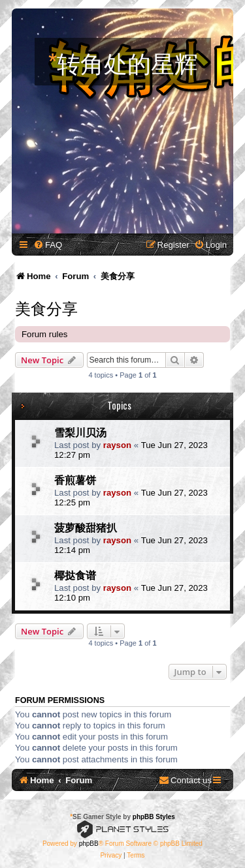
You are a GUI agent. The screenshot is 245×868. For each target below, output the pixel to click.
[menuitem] (48, 245)
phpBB (89, 844)
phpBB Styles (154, 817)
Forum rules (44, 334)
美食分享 (46, 307)
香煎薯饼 (75, 479)
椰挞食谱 (75, 575)
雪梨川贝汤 (80, 432)
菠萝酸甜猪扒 (86, 527)
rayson (117, 445)
